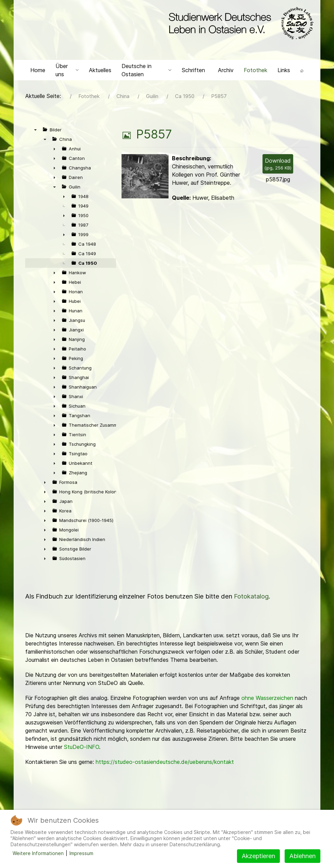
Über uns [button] (67, 70)
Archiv (226, 70)
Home (38, 70)
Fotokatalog (251, 596)
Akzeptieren (258, 856)
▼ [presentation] (35, 130)
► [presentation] (54, 149)
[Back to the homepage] (240, 23)
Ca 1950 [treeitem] (88, 263)
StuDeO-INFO (82, 747)
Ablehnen (303, 856)
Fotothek (256, 70)
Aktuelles (100, 70)
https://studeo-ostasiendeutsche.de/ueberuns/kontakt (165, 762)
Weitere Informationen (38, 853)
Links (284, 70)
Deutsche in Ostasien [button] (147, 70)
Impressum (81, 853)
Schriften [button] (193, 70)
